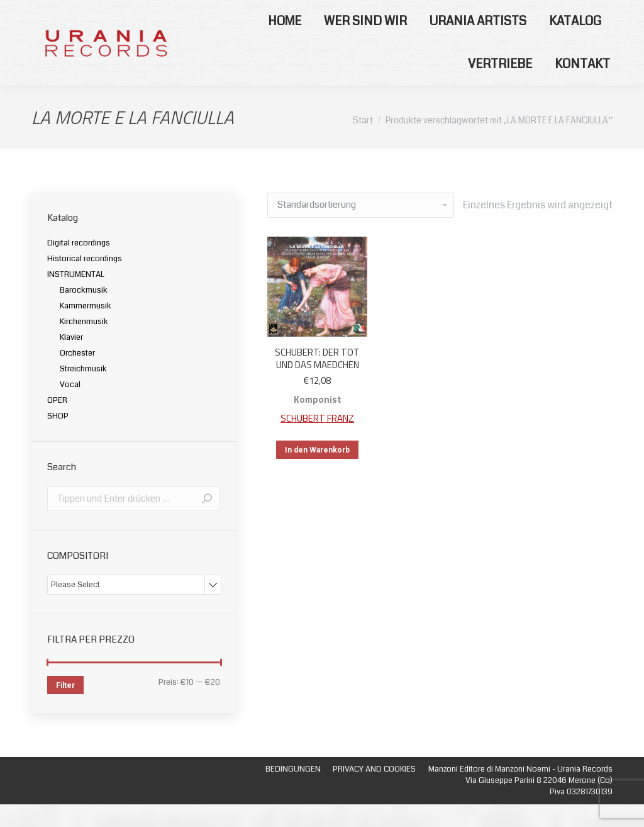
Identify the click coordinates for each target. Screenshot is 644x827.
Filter (65, 708)
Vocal (70, 407)
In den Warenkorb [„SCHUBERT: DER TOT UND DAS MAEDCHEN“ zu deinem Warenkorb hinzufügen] (317, 473)
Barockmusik (84, 313)
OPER (57, 423)
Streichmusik (83, 391)
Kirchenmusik (84, 344)
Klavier (71, 360)
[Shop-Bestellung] (361, 228)
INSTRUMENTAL (76, 297)
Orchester (77, 376)
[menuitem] (285, 44)
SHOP (58, 439)
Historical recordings (85, 281)
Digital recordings (79, 266)
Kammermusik (86, 329)
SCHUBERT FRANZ (317, 441)
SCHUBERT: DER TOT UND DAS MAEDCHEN (317, 381)
